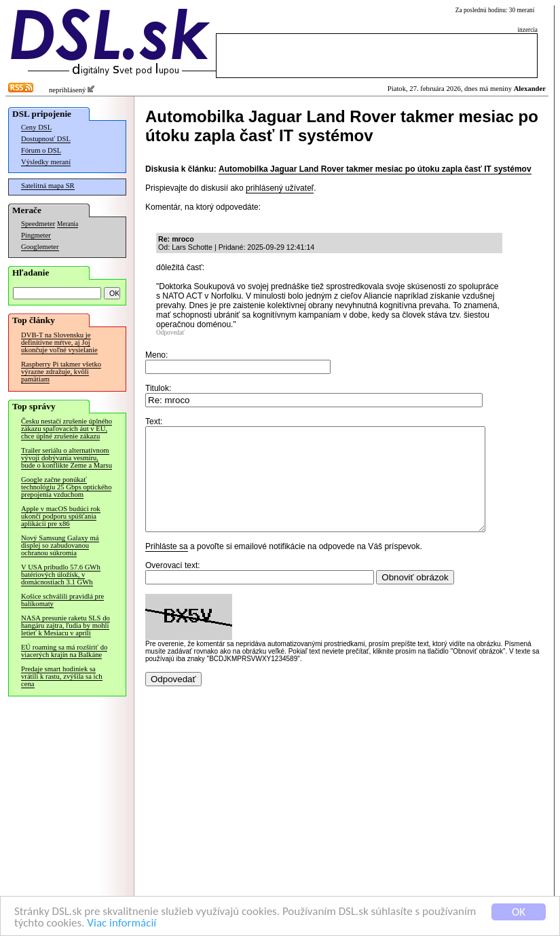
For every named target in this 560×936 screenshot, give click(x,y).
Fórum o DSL (41, 150)
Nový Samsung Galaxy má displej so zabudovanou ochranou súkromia (60, 545)
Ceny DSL (36, 127)
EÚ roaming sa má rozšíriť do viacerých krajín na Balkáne (64, 651)
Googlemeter (40, 247)
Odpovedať (170, 333)
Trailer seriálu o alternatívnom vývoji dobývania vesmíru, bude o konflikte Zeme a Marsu (67, 458)
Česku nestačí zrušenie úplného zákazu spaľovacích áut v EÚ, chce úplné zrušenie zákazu (67, 429)
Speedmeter (38, 224)
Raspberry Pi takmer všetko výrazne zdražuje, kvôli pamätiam (61, 372)
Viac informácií (122, 923)
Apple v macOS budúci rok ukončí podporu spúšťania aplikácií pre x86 (61, 516)
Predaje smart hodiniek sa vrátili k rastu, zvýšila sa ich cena (62, 676)
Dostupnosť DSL (46, 139)
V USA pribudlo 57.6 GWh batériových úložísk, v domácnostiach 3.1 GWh (61, 575)
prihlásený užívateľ (280, 188)
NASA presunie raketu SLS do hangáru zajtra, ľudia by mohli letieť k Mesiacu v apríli (66, 625)
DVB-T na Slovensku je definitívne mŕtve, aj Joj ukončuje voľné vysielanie (59, 342)
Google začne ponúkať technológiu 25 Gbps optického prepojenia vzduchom (66, 487)
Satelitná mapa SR (48, 186)
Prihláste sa (167, 567)
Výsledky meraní (46, 162)
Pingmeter (36, 235)
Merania (68, 224)
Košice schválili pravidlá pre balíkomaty (62, 600)
